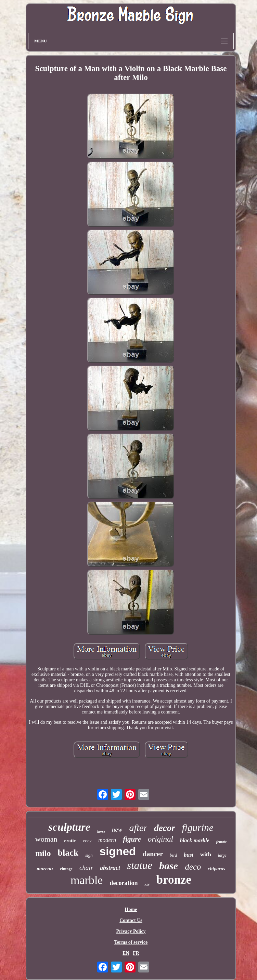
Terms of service (131, 942)
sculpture (69, 827)
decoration (124, 883)
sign (89, 855)
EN (126, 953)
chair (86, 868)
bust (189, 855)
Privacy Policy (131, 931)
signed (118, 851)
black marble (195, 840)
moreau (45, 869)
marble (87, 880)
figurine (198, 828)
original (160, 839)
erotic (70, 841)
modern (107, 840)
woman (46, 839)
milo (43, 853)
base (169, 866)
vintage (66, 869)
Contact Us (131, 920)
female (222, 842)
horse (101, 832)
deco (193, 867)
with (206, 854)
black (68, 853)
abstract (110, 868)
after (138, 828)
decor (164, 828)
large (222, 855)
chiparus (216, 869)
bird (173, 855)
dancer (153, 854)
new (117, 829)
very (87, 841)
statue (140, 865)
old (147, 885)
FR (136, 953)
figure (132, 839)
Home (131, 909)
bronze (174, 880)
